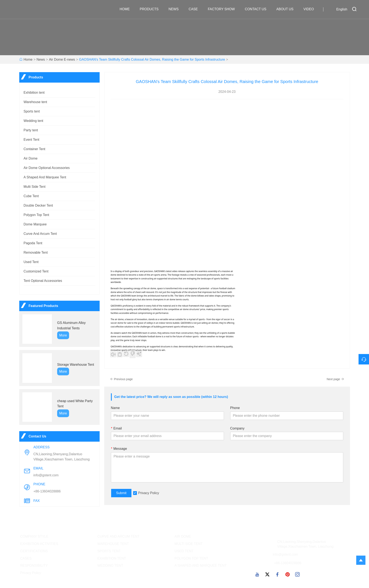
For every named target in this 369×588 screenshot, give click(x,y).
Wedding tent (33, 121)
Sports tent (32, 111)
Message (119, 449)
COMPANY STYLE (34, 536)
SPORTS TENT (109, 551)
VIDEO (311, 9)
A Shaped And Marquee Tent (45, 177)
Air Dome (31, 158)
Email (116, 428)
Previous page (122, 379)
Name (115, 408)
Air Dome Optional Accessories (47, 168)
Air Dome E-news (62, 59)
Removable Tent (36, 252)
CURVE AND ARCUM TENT (118, 536)
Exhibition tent (34, 93)
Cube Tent (31, 196)
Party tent (31, 130)
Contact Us (258, 9)
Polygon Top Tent (36, 215)
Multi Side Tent (35, 187)
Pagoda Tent (33, 243)
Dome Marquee (35, 224)
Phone (235, 408)
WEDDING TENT (110, 566)
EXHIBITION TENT (112, 558)
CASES (26, 558)
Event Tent (31, 140)
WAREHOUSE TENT (113, 544)
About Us (287, 9)
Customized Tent (36, 271)
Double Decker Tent (38, 205)
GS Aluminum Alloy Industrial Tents (71, 325)
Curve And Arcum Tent (40, 234)
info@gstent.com (46, 475)
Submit (121, 493)
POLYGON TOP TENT (191, 558)
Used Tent (31, 262)
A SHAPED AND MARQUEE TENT (201, 566)
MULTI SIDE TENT (189, 544)
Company (237, 428)
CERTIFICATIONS (34, 551)
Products (151, 9)
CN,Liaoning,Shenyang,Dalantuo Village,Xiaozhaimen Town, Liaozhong (62, 457)
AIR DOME (183, 536)
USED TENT (184, 551)
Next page (335, 379)
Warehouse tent (35, 102)
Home (127, 9)
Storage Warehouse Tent (76, 365)
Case (195, 9)
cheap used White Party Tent (75, 404)
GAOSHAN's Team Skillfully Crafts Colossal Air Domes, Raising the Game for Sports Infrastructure (152, 59)
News (176, 9)
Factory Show (223, 9)
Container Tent (35, 149)
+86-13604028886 (47, 491)
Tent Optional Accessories (43, 281)
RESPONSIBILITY (34, 566)
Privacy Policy (149, 493)
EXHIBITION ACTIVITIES (39, 544)
